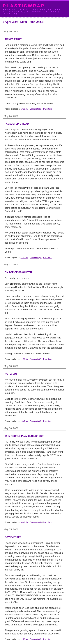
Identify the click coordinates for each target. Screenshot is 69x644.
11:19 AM (24, 359)
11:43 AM (24, 257)
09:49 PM (25, 522)
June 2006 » (36, 22)
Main (24, 22)
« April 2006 (10, 22)
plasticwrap (24, 6)
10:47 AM (24, 421)
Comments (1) (36, 257)
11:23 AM (24, 639)
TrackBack (47, 109)
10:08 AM (24, 109)
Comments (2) (36, 359)
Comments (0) (36, 109)
